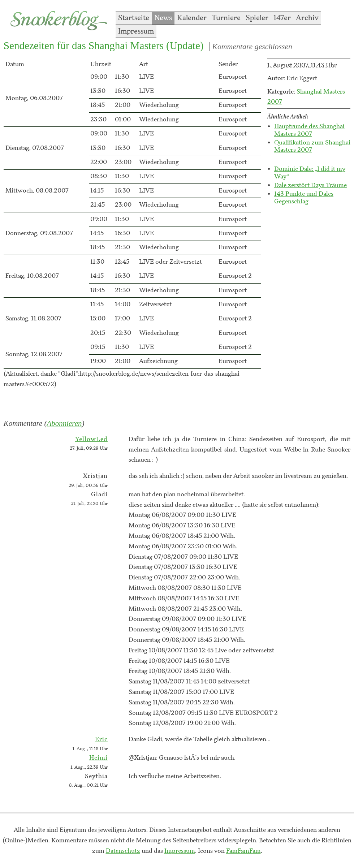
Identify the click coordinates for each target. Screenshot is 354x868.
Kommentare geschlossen (252, 47)
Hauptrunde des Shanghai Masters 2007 (309, 130)
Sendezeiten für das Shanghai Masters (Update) (104, 46)
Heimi (98, 758)
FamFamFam (243, 851)
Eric (101, 739)
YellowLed (91, 439)
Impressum (136, 31)
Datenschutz (123, 851)
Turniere (226, 18)
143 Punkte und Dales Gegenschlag (304, 198)
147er (282, 18)
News (163, 18)
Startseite (134, 18)
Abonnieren (64, 423)
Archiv (307, 18)
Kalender (192, 18)
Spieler (257, 18)
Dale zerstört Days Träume (310, 185)
